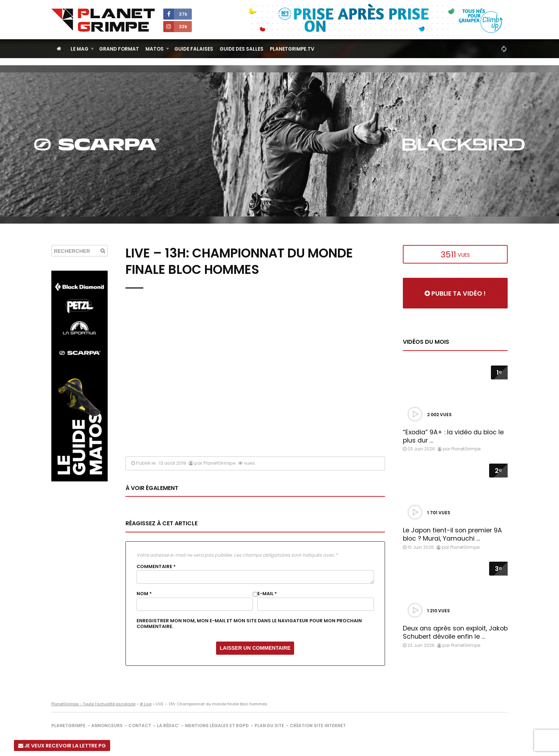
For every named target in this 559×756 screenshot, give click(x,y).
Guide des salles (242, 49)
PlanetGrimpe (68, 726)
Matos (155, 49)
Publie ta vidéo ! (455, 293)
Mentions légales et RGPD (217, 726)
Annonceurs (107, 726)
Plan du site (269, 726)
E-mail (267, 594)
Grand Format (119, 49)
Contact (140, 726)
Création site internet (318, 726)
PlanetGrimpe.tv (292, 49)
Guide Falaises (194, 49)
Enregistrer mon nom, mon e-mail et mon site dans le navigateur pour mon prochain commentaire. (249, 624)
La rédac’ (168, 726)
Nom (144, 594)
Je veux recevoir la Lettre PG (62, 746)
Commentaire (156, 567)
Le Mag (80, 49)
